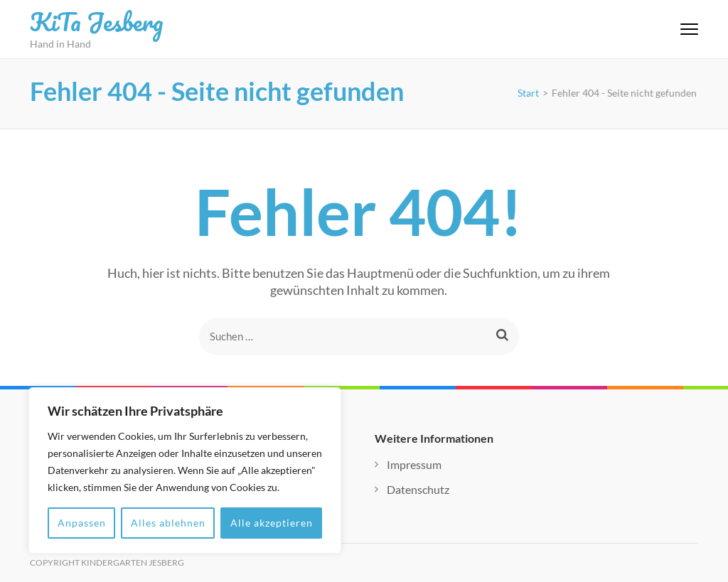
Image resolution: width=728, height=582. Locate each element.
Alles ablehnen (168, 523)
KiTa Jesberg (96, 21)
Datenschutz (418, 489)
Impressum (414, 464)
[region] (185, 470)
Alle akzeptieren (272, 523)
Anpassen (82, 523)
